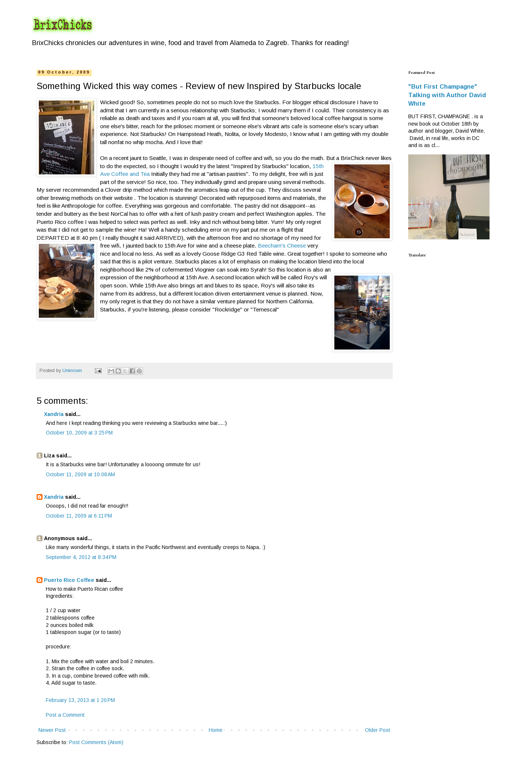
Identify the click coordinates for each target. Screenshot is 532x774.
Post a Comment (65, 715)
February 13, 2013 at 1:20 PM (80, 700)
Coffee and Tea (130, 174)
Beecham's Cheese (283, 246)
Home (216, 730)
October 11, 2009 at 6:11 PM (79, 516)
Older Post (378, 730)
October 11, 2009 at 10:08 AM (80, 474)
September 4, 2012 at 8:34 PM (81, 557)
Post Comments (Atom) (96, 742)
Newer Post (52, 730)
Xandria (54, 414)
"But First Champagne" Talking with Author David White (447, 95)
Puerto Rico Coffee (69, 580)
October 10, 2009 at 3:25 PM (79, 433)
